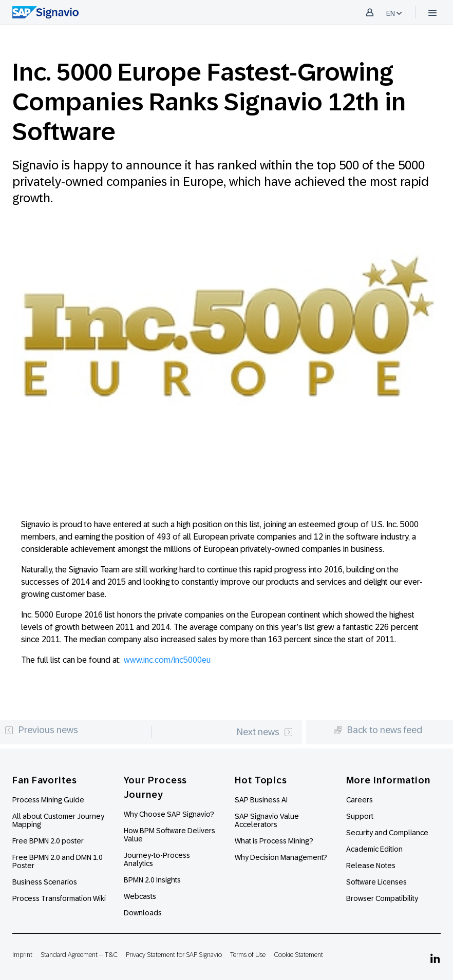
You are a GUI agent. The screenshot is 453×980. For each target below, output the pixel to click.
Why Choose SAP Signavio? (169, 814)
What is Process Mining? (274, 841)
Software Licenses (376, 882)
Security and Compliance (387, 833)
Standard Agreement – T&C (79, 955)
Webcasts (140, 896)
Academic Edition (374, 849)
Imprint (22, 955)
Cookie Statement (298, 955)
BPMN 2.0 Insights (152, 880)
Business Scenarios (45, 882)
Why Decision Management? (281, 857)
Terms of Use (248, 955)
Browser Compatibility (382, 898)
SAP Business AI (261, 800)
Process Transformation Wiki (59, 898)
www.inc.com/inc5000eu (167, 660)
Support (360, 816)
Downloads (143, 913)
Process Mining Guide (48, 800)
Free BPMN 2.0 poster (48, 841)
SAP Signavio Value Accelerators (267, 820)
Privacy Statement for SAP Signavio (174, 955)
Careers (360, 800)
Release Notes (371, 866)
